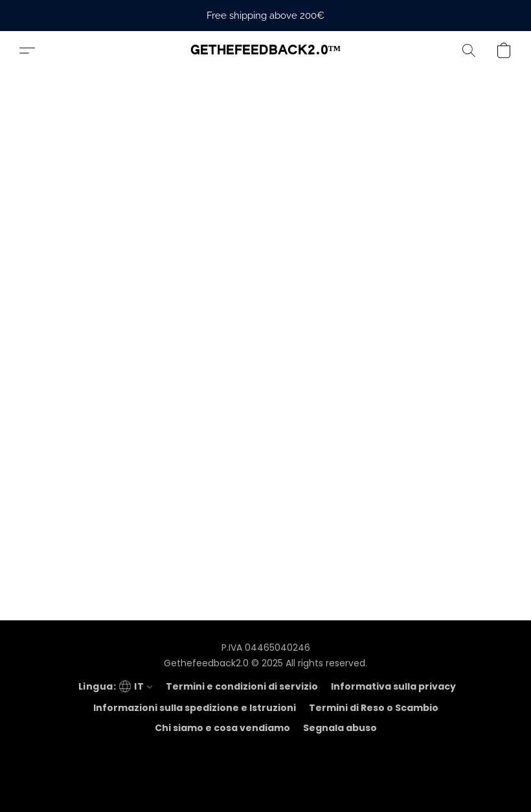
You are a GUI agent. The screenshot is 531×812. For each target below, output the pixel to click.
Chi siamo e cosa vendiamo (222, 728)
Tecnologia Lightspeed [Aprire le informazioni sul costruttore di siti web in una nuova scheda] (265, 784)
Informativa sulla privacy (393, 686)
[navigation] (114, 686)
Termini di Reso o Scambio (374, 708)
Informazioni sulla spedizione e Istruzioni (195, 708)
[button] (266, 51)
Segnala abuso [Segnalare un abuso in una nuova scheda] (340, 728)
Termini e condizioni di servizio (242, 686)
